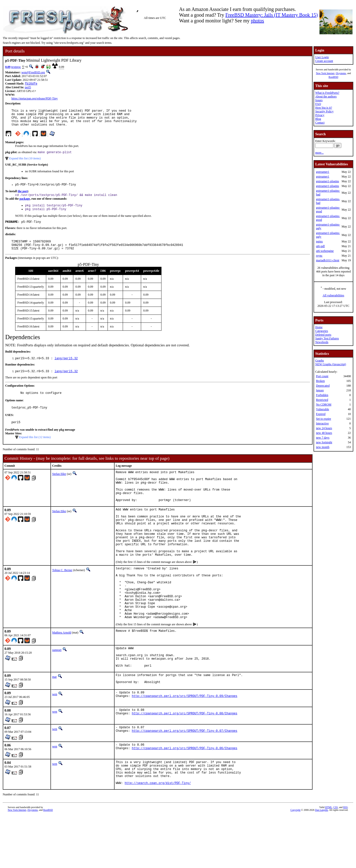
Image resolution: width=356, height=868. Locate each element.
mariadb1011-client (328, 260)
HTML (328, 860)
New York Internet (325, 73)
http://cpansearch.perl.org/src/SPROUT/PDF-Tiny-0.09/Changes (184, 745)
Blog (318, 119)
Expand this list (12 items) (35, 450)
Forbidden (322, 395)
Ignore (320, 390)
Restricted (322, 400)
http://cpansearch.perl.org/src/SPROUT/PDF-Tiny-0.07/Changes (184, 779)
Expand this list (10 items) (25, 163)
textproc (16, 67)
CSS (336, 860)
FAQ (318, 104)
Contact (320, 123)
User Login (322, 57)
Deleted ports (323, 335)
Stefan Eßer (59, 487)
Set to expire (324, 419)
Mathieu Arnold (62, 674)
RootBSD (334, 77)
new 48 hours (324, 433)
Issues (319, 100)
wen (55, 741)
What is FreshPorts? (327, 93)
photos (257, 21)
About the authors (326, 96)
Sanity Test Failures (327, 338)
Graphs (320, 361)
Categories (322, 331)
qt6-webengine (325, 251)
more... (319, 153)
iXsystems (341, 73)
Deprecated (323, 386)
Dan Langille (321, 862)
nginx (319, 241)
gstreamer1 (323, 172)
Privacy (320, 115)
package (25, 205)
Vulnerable (323, 409)
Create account (324, 61)
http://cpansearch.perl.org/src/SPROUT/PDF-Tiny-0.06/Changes (184, 797)
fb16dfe (31, 84)
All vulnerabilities (334, 295)
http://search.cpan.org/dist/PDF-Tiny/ (158, 835)
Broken (320, 381)
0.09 (8, 67)
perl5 (28, 88)
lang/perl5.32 (66, 369)
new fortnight (324, 442)
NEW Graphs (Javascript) (331, 364)
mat (54, 723)
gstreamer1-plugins (328, 181)
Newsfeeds (322, 342)
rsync (319, 256)
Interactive (322, 423)
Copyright (296, 862)
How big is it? (324, 108)
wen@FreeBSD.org (33, 72)
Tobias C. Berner (62, 600)
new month (323, 447)
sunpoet (57, 691)
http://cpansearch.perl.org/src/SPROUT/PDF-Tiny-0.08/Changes (184, 762)
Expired (321, 414)
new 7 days (323, 438)
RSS (346, 860)
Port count (322, 376)
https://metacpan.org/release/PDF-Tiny (35, 99)
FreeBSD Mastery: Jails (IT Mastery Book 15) (272, 15)
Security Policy (324, 111)
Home (319, 327)
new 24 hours (324, 428)
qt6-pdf (320, 246)
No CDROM (324, 405)
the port (23, 197)
